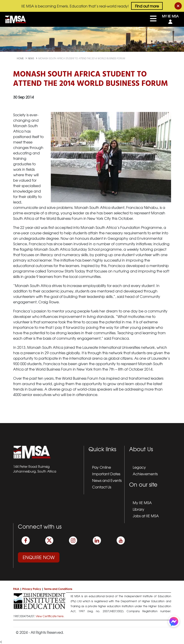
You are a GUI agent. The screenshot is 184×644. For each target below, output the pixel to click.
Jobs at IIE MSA (146, 516)
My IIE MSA (142, 503)
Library (139, 509)
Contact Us (102, 487)
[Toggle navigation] (153, 19)
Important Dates (106, 474)
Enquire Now (39, 557)
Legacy (139, 467)
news (31, 58)
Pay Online (102, 467)
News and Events (107, 480)
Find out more (147, 6)
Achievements (145, 474)
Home (21, 58)
